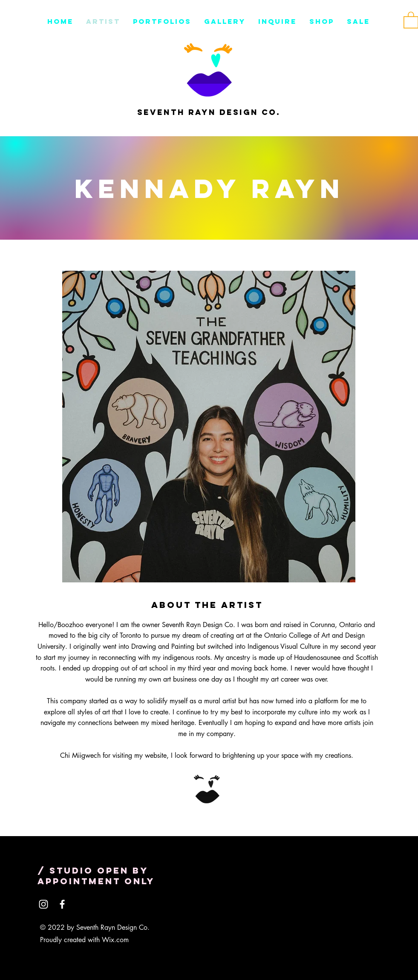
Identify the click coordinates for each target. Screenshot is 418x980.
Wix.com (115, 940)
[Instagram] (43, 904)
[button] (277, 21)
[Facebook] (62, 904)
